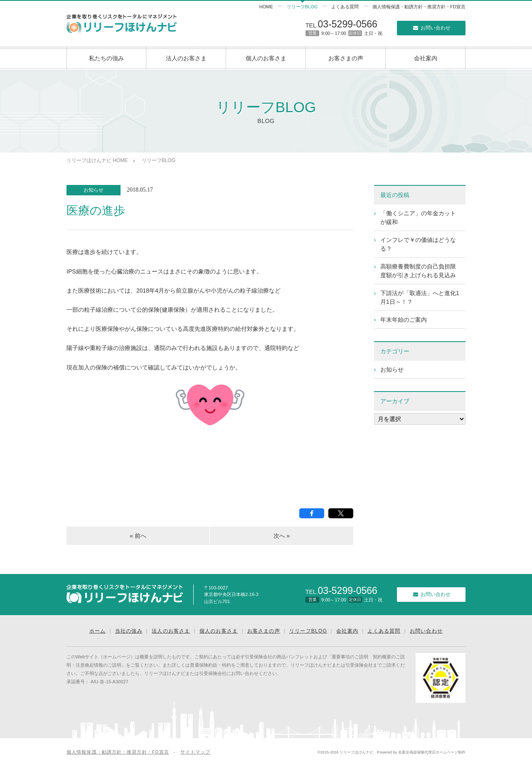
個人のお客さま (266, 58)
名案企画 (406, 752)
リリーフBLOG (302, 7)
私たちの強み (106, 58)
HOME (266, 7)
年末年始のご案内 (404, 320)
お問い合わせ (431, 28)
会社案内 (426, 58)
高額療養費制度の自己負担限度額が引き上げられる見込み (418, 271)
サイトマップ (196, 752)
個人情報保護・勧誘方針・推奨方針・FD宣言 (419, 7)
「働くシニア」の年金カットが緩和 (418, 218)
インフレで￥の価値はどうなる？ (418, 244)
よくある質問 (345, 7)
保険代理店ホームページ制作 (441, 752)
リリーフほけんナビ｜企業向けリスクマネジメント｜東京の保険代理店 (122, 23)
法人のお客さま (186, 58)
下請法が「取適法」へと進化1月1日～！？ (420, 297)
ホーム (98, 631)
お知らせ (94, 190)
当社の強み (129, 631)
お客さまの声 (346, 58)
